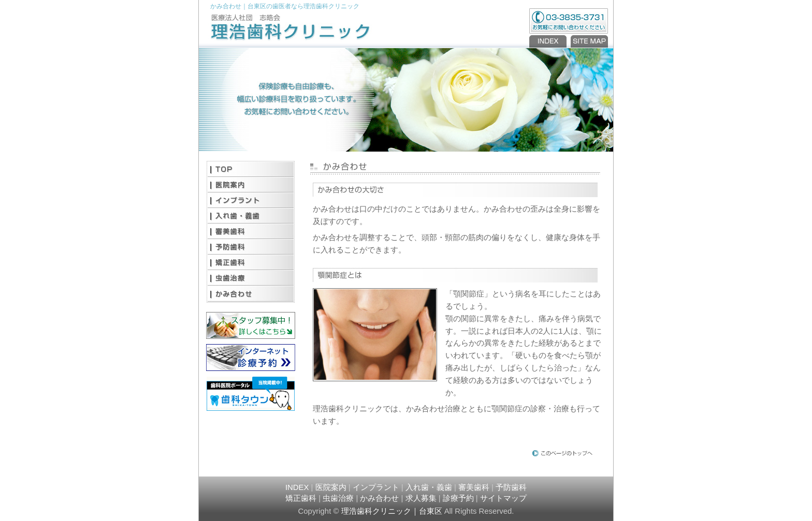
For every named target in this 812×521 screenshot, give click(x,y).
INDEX (549, 41)
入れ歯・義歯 (251, 216)
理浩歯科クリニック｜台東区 (392, 511)
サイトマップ (503, 498)
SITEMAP (588, 41)
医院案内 (251, 185)
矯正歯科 (251, 262)
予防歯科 (251, 247)
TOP (251, 169)
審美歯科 (251, 231)
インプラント (251, 200)
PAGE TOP (563, 453)
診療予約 (458, 498)
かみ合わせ (251, 293)
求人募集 (421, 498)
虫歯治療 (251, 278)
